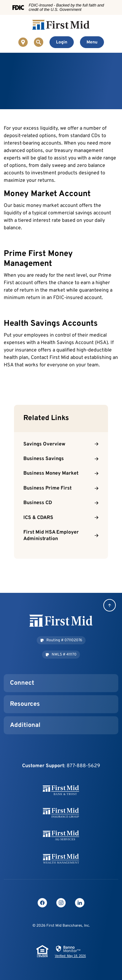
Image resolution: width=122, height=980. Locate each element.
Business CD (38, 503)
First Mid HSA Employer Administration (51, 535)
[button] (61, 640)
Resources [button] (25, 704)
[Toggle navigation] (92, 42)
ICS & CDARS (38, 518)
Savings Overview (44, 444)
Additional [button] (25, 725)
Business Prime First (47, 488)
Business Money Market (51, 473)
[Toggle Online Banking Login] (62, 42)
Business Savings (44, 459)
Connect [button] (22, 683)
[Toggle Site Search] (39, 42)
